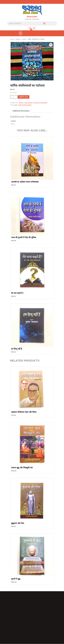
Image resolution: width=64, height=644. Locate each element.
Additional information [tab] (21, 111)
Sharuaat (32, 17)
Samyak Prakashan (40, 103)
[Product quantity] (14, 97)
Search (44, 23)
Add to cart (24, 97)
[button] (51, 45)
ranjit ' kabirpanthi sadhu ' (23, 105)
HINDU (24, 39)
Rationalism (29, 103)
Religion (18, 39)
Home (12, 39)
